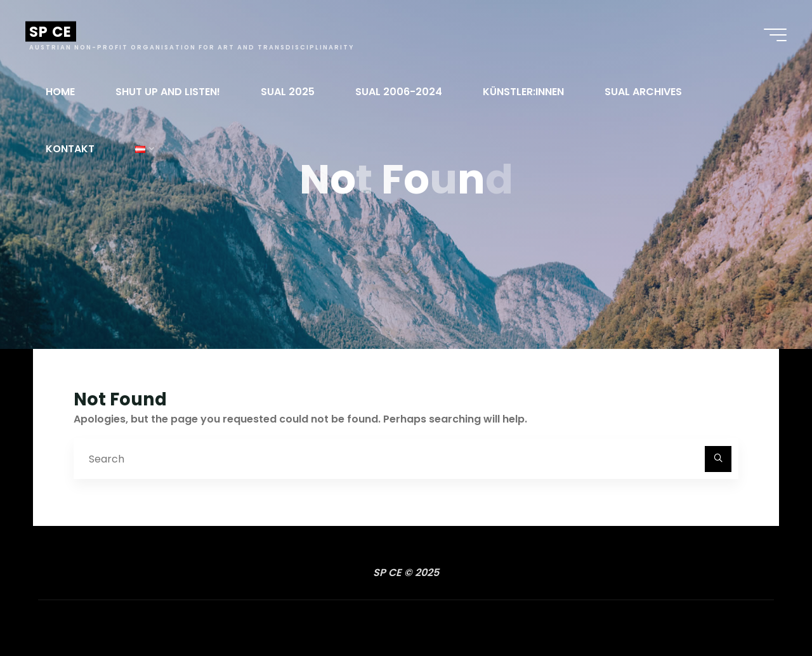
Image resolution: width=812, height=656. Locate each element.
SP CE (51, 32)
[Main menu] (775, 35)
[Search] (718, 459)
